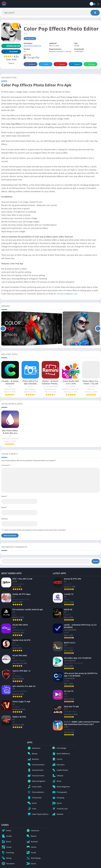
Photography (41, 24)
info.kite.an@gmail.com (67, 294)
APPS (32, 24)
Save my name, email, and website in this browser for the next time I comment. (35, 530)
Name (4, 496)
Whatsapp (90, 64)
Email (4, 507)
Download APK (11, 46)
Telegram (75, 64)
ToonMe (50, 104)
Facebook (30, 64)
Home (26, 24)
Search (96, 561)
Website (4, 519)
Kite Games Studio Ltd (32, 46)
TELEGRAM (9, 52)
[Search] (50, 13)
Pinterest (60, 64)
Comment (6, 465)
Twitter (44, 64)
